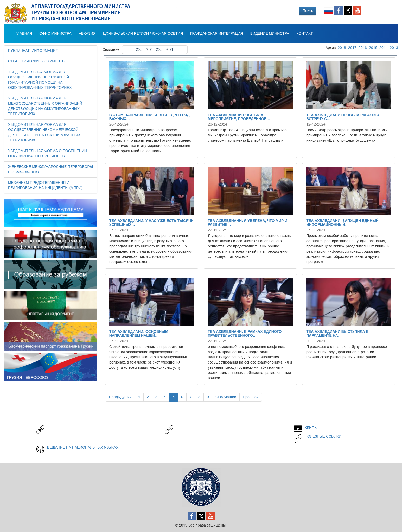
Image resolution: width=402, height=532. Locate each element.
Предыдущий (120, 397)
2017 (352, 48)
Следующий (226, 397)
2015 (373, 48)
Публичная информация (33, 51)
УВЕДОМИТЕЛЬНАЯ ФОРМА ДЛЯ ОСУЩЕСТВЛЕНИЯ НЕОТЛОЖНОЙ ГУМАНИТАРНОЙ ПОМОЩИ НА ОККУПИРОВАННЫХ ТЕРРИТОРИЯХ (40, 80)
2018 (342, 48)
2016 (363, 48)
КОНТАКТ (305, 34)
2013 (394, 48)
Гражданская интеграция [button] (217, 34)
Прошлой (251, 397)
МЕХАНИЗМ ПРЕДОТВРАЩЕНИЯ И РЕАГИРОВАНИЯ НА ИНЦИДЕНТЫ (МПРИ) (45, 185)
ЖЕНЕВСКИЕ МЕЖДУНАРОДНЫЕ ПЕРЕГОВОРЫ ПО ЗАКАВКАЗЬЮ (50, 170)
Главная (24, 34)
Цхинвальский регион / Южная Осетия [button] (143, 34)
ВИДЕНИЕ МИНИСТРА (270, 34)
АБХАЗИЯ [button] (87, 34)
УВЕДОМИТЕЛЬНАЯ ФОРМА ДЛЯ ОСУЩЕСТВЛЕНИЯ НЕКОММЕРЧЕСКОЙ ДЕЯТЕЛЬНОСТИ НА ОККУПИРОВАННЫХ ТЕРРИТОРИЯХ (44, 133)
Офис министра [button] (55, 34)
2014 (384, 48)
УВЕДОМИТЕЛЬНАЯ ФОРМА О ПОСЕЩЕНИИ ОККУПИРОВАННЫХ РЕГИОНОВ (47, 154)
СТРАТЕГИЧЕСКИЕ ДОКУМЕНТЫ (37, 61)
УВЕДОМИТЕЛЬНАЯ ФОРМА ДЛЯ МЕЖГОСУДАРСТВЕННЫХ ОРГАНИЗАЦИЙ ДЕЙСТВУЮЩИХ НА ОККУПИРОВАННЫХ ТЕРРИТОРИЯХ (45, 106)
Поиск (308, 11)
